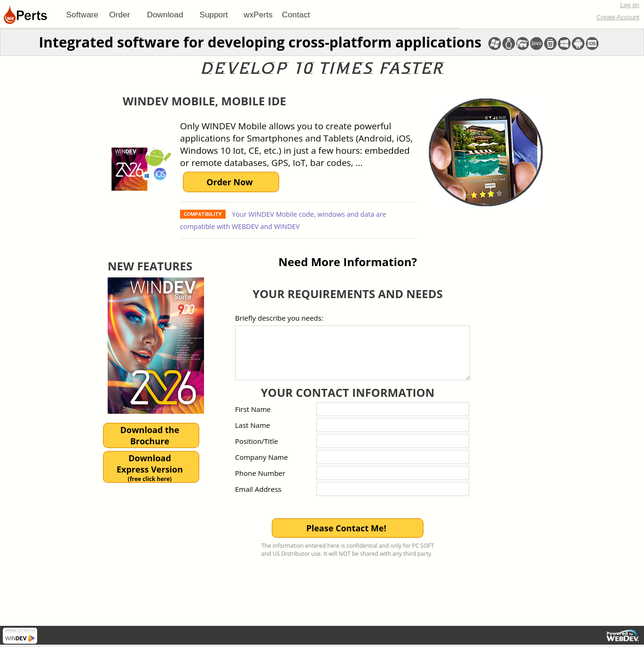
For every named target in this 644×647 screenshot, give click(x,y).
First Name (253, 409)
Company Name (261, 457)
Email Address (258, 489)
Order (119, 15)
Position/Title (256, 441)
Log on (630, 5)
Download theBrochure (150, 435)
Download (165, 15)
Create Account (618, 17)
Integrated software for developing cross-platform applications (260, 42)
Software (82, 15)
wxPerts (258, 15)
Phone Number (260, 473)
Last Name (253, 425)
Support (214, 15)
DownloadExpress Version (150, 468)
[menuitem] (82, 15)
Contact (296, 15)
